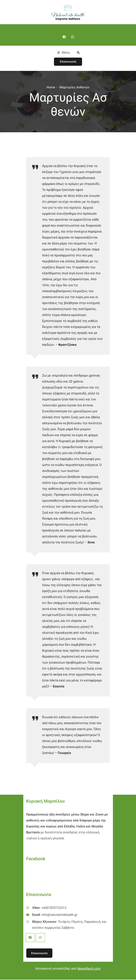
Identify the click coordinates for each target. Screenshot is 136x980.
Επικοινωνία (68, 62)
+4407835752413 (54, 908)
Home (51, 87)
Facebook (30, 938)
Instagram (40, 938)
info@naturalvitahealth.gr (59, 915)
